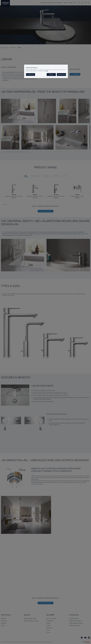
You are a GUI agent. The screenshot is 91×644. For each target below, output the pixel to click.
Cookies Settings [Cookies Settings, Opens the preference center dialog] (31, 74)
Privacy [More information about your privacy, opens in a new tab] (47, 71)
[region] (46, 71)
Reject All (51, 74)
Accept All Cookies (61, 74)
